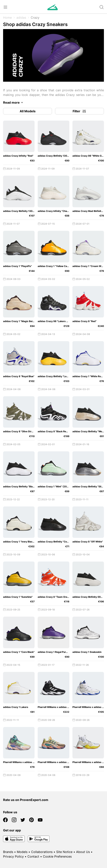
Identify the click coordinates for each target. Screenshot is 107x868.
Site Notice (64, 852)
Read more (14, 102)
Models (22, 852)
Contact (33, 856)
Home (7, 18)
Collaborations (42, 852)
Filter (80, 111)
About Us (83, 852)
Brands (8, 852)
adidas (21, 18)
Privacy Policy (13, 856)
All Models (28, 111)
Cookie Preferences (57, 856)
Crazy (35, 18)
